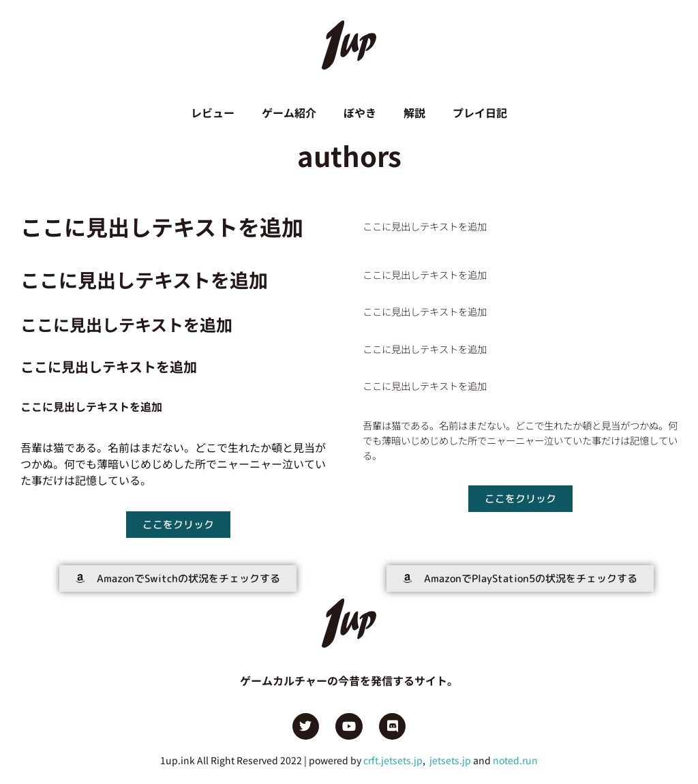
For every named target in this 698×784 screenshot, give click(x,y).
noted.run (515, 760)
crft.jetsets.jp (393, 760)
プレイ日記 (480, 112)
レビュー (213, 112)
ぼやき (360, 112)
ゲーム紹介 (289, 112)
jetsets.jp (449, 760)
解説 (414, 112)
